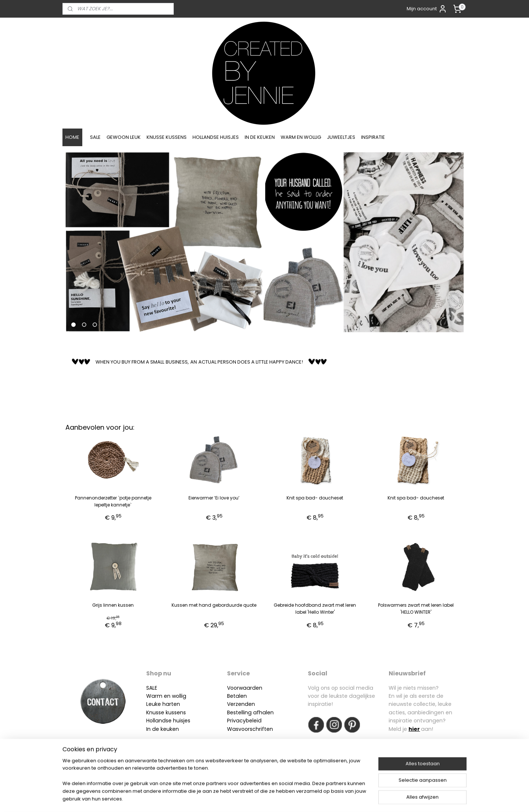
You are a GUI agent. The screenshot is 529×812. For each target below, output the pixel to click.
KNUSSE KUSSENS (167, 137)
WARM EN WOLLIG (301, 137)
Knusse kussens (166, 712)
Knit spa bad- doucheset (315, 498)
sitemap (244, 798)
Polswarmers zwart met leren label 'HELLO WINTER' (416, 609)
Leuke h (156, 704)
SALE (95, 137)
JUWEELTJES (341, 137)
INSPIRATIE (373, 137)
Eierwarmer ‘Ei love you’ (214, 498)
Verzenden (241, 704)
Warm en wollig (166, 696)
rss (259, 798)
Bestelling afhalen (250, 712)
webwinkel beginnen (287, 798)
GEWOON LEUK (124, 137)
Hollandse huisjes (168, 721)
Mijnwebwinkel (352, 798)
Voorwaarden (245, 688)
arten (173, 704)
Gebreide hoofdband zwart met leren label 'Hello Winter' (315, 609)
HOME (72, 137)
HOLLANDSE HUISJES (216, 137)
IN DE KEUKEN (260, 137)
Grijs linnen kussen (113, 605)
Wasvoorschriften (250, 729)
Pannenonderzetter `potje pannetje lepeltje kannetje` (113, 501)
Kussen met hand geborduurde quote (214, 605)
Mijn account (427, 9)
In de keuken (163, 729)
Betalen (237, 696)
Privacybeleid (244, 721)
